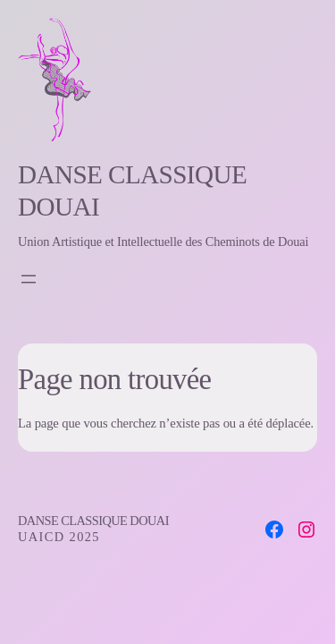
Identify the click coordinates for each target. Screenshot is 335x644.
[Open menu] (29, 279)
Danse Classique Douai (93, 521)
